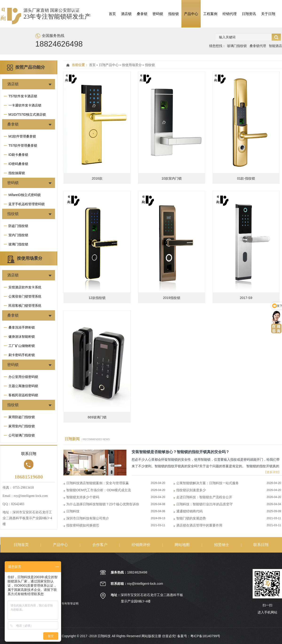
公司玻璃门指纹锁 (22, 435)
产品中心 (191, 14)
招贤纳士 (222, 545)
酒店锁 (126, 14)
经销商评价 (141, 545)
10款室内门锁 (172, 178)
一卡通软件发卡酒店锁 (25, 105)
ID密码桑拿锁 (18, 164)
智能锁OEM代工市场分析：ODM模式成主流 (99, 490)
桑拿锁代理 (258, 46)
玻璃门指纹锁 (237, 46)
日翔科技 (73, 511)
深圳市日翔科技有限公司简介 (88, 518)
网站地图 (182, 545)
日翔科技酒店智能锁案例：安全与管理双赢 (98, 483)
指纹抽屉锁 (17, 173)
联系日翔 (261, 545)
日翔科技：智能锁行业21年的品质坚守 (204, 504)
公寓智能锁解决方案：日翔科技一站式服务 (208, 483)
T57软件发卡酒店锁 (23, 96)
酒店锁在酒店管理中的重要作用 (199, 525)
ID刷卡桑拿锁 (18, 155)
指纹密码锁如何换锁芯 (83, 525)
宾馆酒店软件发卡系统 (25, 287)
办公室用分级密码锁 (23, 377)
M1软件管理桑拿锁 (22, 136)
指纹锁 (174, 14)
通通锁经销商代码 (189, 511)
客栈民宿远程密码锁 (23, 395)
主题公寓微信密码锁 (23, 386)
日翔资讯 (249, 14)
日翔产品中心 (109, 65)
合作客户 (100, 545)
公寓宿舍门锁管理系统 (25, 296)
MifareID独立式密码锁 (25, 195)
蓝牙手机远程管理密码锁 (27, 204)
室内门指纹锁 (18, 235)
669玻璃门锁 (97, 417)
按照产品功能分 (30, 67)
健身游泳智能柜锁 (22, 337)
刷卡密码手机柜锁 (22, 355)
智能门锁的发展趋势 (191, 518)
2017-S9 (246, 298)
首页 (112, 14)
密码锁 (158, 14)
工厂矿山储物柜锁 (22, 346)
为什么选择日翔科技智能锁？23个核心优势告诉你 (103, 504)
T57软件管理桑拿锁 (23, 145)
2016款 (97, 178)
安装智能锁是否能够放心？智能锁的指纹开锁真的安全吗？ (180, 452)
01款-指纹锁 (246, 178)
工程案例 (210, 14)
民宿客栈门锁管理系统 (25, 306)
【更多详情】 (272, 472)
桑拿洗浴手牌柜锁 (22, 327)
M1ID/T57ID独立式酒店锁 (27, 114)
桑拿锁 (142, 14)
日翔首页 (21, 545)
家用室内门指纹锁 (22, 426)
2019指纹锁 (171, 298)
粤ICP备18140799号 (205, 636)
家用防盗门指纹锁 (22, 417)
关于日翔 (268, 14)
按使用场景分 (30, 258)
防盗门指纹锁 (18, 226)
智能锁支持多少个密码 (83, 497)
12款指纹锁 (97, 298)
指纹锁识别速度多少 (191, 490)
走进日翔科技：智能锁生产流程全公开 (204, 497)
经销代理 (230, 14)
